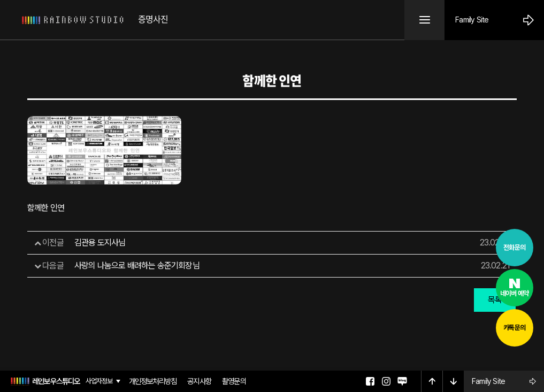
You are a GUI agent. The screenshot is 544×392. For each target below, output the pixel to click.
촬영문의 (234, 381)
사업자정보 (99, 382)
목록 (495, 300)
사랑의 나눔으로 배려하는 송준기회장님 (137, 266)
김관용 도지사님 (100, 243)
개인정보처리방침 (153, 381)
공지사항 (199, 381)
